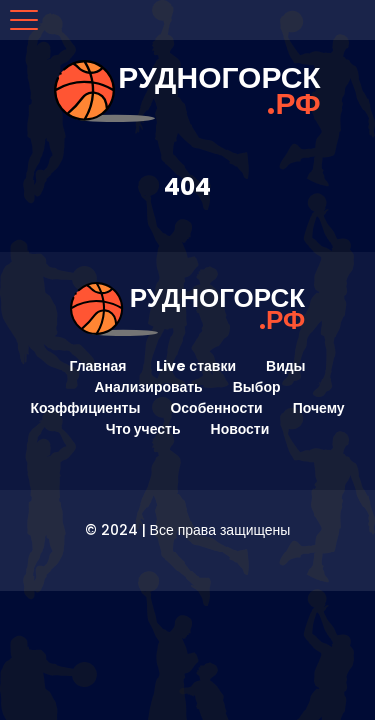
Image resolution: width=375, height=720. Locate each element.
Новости (240, 429)
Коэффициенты (85, 408)
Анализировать (148, 387)
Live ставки (196, 366)
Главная (97, 366)
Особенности (216, 408)
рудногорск (219, 91)
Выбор (257, 387)
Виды (286, 366)
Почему (319, 408)
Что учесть (143, 429)
